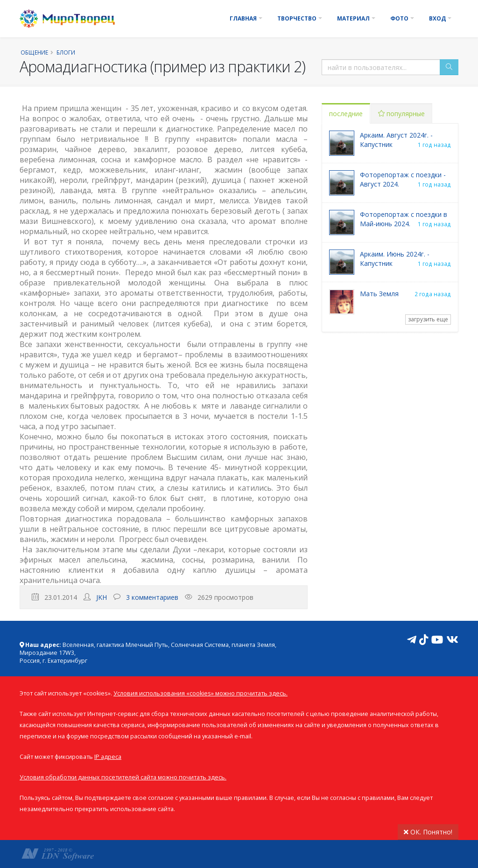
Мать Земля (379, 294)
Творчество (297, 18)
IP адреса (108, 757)
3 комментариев (152, 597)
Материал (353, 18)
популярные (401, 114)
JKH (102, 597)
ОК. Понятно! (428, 832)
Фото (399, 18)
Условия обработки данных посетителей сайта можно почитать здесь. (123, 777)
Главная (243, 18)
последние (346, 114)
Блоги (66, 52)
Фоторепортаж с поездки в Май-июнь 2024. (404, 219)
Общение (34, 52)
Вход (437, 18)
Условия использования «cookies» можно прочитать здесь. (200, 693)
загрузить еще (428, 319)
